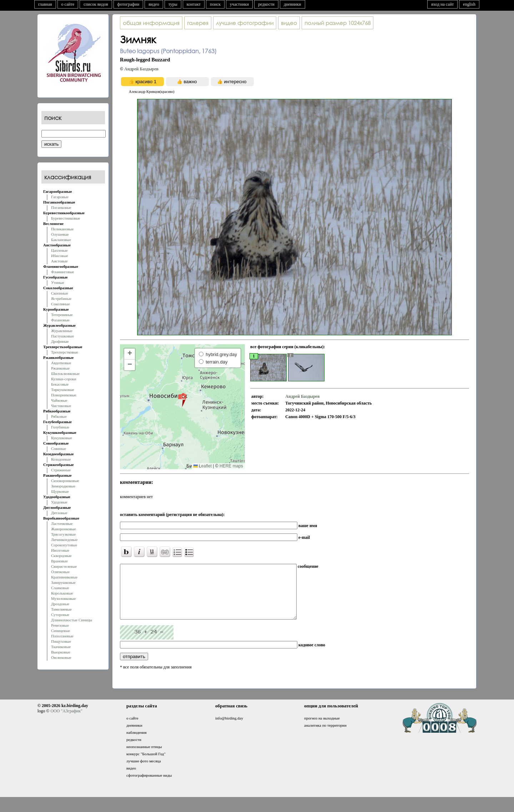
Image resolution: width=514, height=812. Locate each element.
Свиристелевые (64, 566)
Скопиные (60, 293)
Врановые (59, 561)
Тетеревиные (62, 315)
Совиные (59, 448)
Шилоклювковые (65, 374)
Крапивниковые (64, 577)
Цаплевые (59, 250)
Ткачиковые (61, 647)
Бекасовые (60, 384)
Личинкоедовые (64, 540)
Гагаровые (60, 197)
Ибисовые (59, 256)
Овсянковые (61, 657)
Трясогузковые (63, 534)
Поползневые (62, 636)
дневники (293, 4)
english (469, 4)
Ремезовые (60, 625)
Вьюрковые (61, 652)
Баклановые (61, 240)
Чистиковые (61, 406)
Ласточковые (62, 523)
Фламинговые (62, 272)
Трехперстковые (65, 352)
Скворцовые (61, 556)
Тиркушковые (63, 390)
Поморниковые (64, 395)
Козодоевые (61, 459)
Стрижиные (61, 470)
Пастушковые (62, 336)
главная (45, 4)
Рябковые (59, 416)
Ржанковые (60, 368)
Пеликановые (62, 229)
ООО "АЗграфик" (66, 722)
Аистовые (59, 261)
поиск (215, 4)
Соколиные (61, 304)
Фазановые (60, 320)
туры (173, 4)
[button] (182, 400)
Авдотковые (61, 363)
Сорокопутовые (64, 545)
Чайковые (59, 400)
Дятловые (59, 513)
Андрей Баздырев (141, 69)
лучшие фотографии (245, 23)
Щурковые (60, 491)
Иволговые (60, 550)
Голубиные (60, 427)
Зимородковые (63, 486)
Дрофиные (60, 341)
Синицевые (61, 631)
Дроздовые (60, 604)
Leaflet (203, 466)
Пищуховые (61, 641)
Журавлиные (62, 331)
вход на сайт (442, 4)
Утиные (58, 282)
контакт (194, 4)
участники (239, 4)
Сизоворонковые (65, 481)
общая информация (151, 23)
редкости (266, 4)
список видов (96, 4)
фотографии (128, 4)
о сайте (68, 4)
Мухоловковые (63, 598)
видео (154, 4)
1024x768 (337, 23)
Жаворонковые (64, 529)
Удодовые (59, 502)
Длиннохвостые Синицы (72, 620)
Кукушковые (62, 438)
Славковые (60, 588)
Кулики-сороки (64, 379)
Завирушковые (63, 582)
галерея (198, 23)
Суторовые (60, 615)
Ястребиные (61, 299)
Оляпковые (60, 572)
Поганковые (61, 207)
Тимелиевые (61, 609)
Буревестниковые (65, 218)
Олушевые (60, 234)
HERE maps (231, 466)
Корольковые (62, 593)
